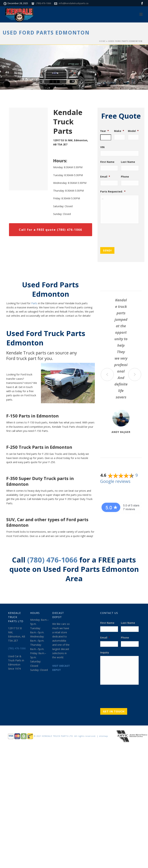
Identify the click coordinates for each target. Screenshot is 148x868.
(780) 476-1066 (43, 3)
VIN (102, 147)
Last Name (128, 162)
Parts (34, 303)
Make (119, 131)
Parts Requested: (113, 192)
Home (102, 41)
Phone (125, 177)
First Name (107, 162)
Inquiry (105, 653)
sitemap (103, 736)
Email (105, 177)
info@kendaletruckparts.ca (74, 3)
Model (133, 131)
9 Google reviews (119, 478)
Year (105, 131)
